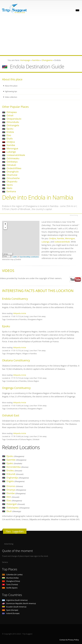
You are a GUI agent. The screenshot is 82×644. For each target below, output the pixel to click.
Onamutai (12, 175)
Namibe (11, 145)
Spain (10, 610)
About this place (11, 86)
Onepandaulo (14, 119)
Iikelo (9, 188)
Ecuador (14, 607)
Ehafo (10, 139)
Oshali (10, 115)
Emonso (15, 486)
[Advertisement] (41, 36)
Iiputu (10, 185)
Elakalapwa (18, 508)
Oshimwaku (13, 158)
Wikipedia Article (20, 313)
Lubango (11, 152)
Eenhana (11, 191)
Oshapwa (12, 112)
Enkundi (15, 474)
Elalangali (16, 504)
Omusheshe (13, 178)
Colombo (12, 575)
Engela (16, 481)
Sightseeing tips (11, 91)
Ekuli (14, 511)
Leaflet (15, 257)
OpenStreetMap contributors (29, 257)
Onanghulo (13, 172)
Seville (10, 588)
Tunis (10, 584)
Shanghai (11, 581)
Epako (14, 463)
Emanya (16, 490)
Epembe (16, 460)
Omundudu (13, 122)
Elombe (16, 493)
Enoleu (14, 470)
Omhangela (13, 125)
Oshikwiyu (12, 162)
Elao (9, 135)
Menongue (12, 148)
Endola (10, 132)
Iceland (11, 613)
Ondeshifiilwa (14, 168)
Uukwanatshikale (16, 155)
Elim (13, 497)
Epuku (10, 129)
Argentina (15, 600)
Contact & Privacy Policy (69, 640)
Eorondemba (17, 467)
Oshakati (11, 165)
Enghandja (18, 478)
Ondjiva (11, 142)
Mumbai (10, 578)
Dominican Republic (19, 603)
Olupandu (12, 181)
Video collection (11, 97)
